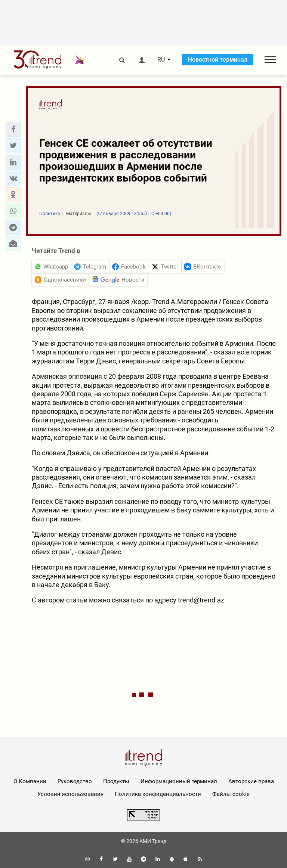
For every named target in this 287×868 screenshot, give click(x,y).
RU (161, 60)
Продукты (116, 781)
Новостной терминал (218, 60)
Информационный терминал (179, 781)
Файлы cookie (231, 794)
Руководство (75, 781)
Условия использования (70, 794)
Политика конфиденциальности (158, 794)
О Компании (30, 781)
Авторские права (251, 781)
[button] (13, 129)
